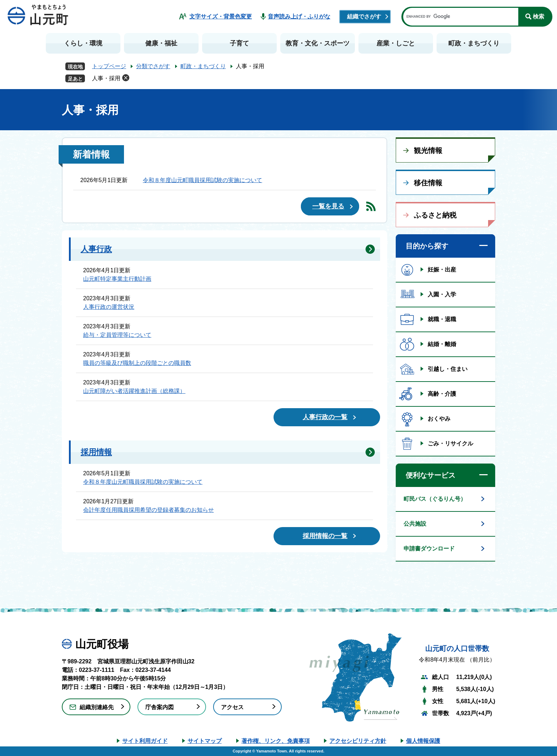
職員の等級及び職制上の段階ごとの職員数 (137, 363)
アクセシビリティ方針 (358, 741)
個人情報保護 (423, 741)
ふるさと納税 (435, 215)
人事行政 (96, 249)
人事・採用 (106, 78)
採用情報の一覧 (325, 536)
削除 (126, 78)
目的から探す (427, 246)
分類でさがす (153, 66)
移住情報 (428, 183)
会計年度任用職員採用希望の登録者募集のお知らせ (148, 510)
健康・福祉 (161, 43)
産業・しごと (396, 43)
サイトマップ (205, 741)
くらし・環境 (83, 43)
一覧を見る (328, 206)
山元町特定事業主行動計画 (117, 279)
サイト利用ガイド (145, 741)
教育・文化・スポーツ (318, 43)
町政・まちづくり (474, 43)
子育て (239, 43)
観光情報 (428, 150)
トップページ (109, 66)
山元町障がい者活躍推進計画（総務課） (134, 391)
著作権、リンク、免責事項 (276, 741)
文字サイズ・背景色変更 (221, 17)
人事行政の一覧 (325, 417)
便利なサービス (431, 475)
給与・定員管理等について (117, 335)
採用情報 (96, 452)
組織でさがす (364, 17)
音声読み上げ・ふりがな (299, 17)
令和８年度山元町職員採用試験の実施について (202, 180)
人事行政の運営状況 (109, 307)
